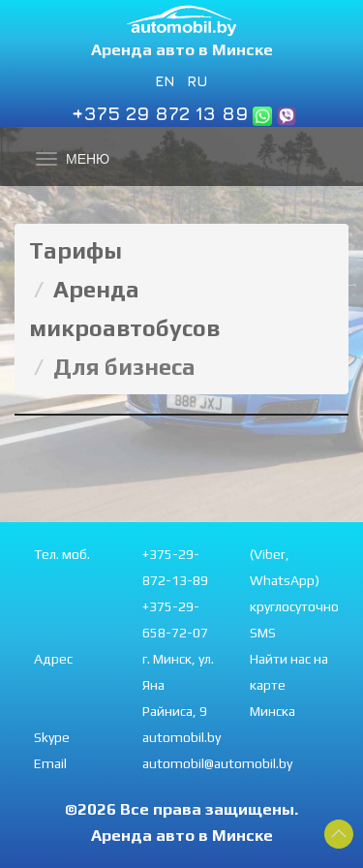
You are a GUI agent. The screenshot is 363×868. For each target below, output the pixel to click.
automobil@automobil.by (217, 763)
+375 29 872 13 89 (160, 113)
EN (165, 80)
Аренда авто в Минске (182, 49)
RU (197, 80)
